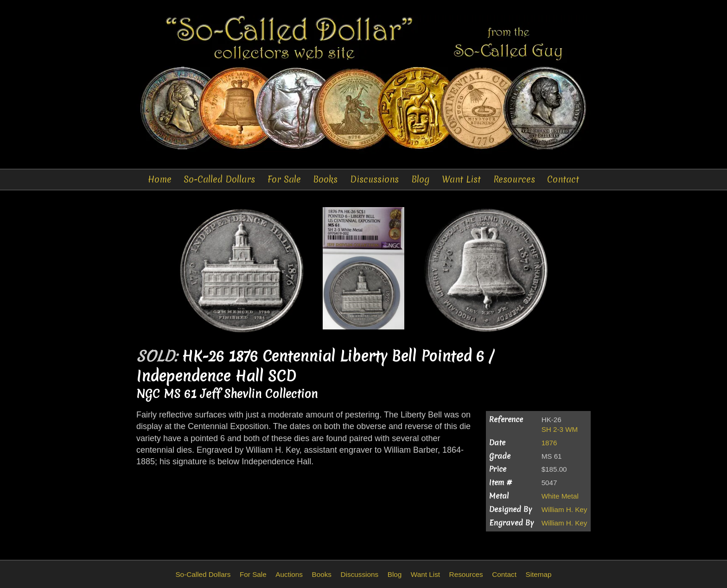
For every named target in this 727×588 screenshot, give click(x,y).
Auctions (289, 574)
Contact (563, 179)
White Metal (560, 496)
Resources (514, 179)
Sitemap (538, 574)
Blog (421, 179)
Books (325, 179)
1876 (549, 443)
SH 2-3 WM (560, 429)
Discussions (374, 179)
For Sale (284, 179)
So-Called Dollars (219, 179)
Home (160, 179)
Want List (461, 179)
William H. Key (564, 509)
